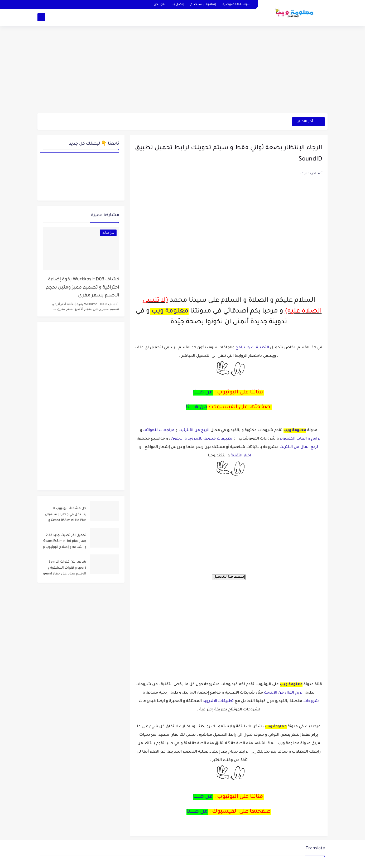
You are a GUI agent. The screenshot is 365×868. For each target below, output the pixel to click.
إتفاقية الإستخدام (203, 5)
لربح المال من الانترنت (299, 447)
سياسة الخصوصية (237, 5)
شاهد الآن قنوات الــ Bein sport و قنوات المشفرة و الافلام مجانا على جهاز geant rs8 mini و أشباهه (65, 569)
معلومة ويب (170, 312)
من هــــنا (203, 393)
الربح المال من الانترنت (284, 693)
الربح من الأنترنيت (193, 431)
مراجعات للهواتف (159, 431)
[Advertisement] (182, 72)
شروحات (311, 701)
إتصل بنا (177, 5)
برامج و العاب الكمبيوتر (300, 439)
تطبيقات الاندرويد (218, 701)
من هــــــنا (197, 407)
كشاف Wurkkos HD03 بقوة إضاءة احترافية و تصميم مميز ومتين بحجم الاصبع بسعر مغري (83, 288)
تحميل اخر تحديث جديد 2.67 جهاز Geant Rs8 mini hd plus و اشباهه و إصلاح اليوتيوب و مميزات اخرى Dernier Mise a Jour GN (65, 542)
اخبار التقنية (241, 456)
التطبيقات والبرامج (252, 348)
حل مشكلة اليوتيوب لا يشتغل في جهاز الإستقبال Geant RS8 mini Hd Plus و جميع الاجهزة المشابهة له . (65, 515)
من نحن (159, 5)
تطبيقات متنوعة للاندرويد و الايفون (202, 439)
